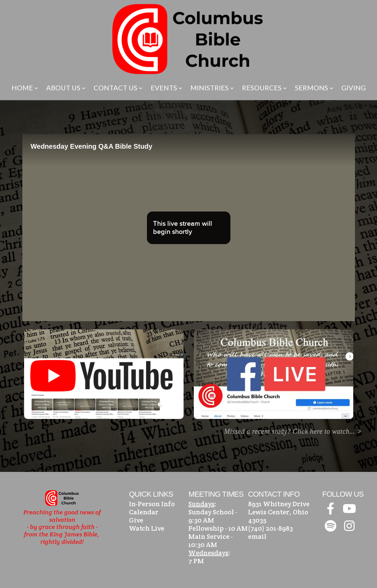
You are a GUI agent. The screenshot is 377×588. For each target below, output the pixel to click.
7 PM (196, 561)
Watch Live (147, 528)
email (257, 536)
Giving (354, 88)
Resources (264, 88)
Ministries (212, 88)
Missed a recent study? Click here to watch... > (293, 431)
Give (136, 520)
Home (25, 88)
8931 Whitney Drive (279, 504)
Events (166, 88)
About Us (66, 88)
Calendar (144, 512)
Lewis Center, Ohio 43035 (278, 516)
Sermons (314, 88)
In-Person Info (152, 504)
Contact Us (118, 88)
